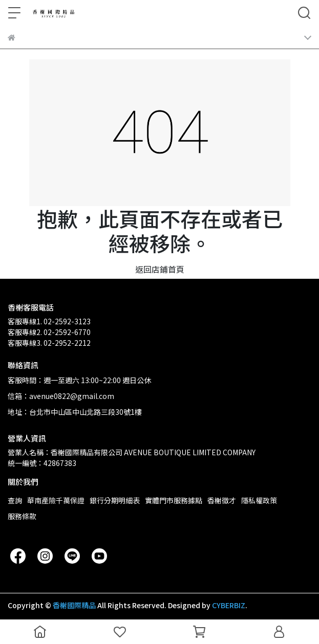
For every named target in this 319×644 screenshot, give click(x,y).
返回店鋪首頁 (160, 269)
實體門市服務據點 (174, 500)
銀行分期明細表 (115, 500)
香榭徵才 (222, 500)
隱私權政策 (259, 500)
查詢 (15, 500)
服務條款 (22, 516)
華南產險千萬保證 (56, 500)
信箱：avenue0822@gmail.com (61, 396)
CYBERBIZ (229, 605)
